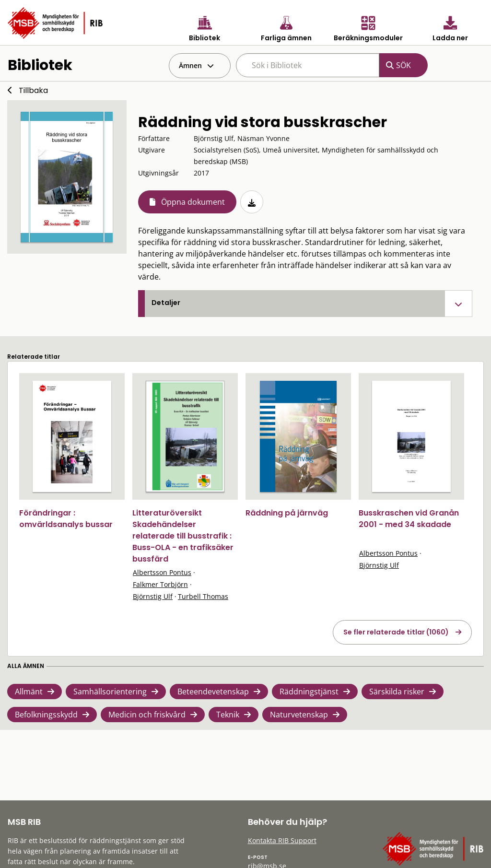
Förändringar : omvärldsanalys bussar (66, 519)
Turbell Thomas (203, 596)
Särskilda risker (397, 692)
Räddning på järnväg (287, 513)
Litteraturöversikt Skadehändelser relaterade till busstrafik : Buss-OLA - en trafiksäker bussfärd (183, 536)
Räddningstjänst (309, 692)
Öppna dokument (193, 202)
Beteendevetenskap (213, 692)
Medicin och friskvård (147, 715)
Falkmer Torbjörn (160, 584)
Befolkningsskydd (46, 715)
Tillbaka (33, 90)
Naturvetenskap (299, 715)
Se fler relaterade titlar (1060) (396, 632)
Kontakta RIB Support (282, 840)
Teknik (228, 715)
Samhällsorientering (110, 692)
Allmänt (29, 692)
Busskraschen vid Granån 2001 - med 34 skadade (409, 519)
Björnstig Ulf (153, 596)
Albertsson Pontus (162, 572)
